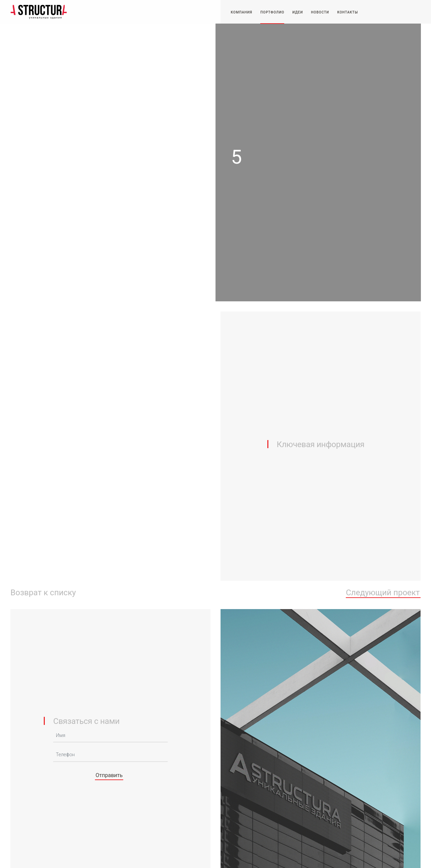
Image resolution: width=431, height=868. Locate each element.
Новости (320, 12)
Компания (241, 12)
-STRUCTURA (39, 12)
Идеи (297, 12)
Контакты (347, 12)
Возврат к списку (43, 593)
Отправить (109, 775)
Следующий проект (383, 593)
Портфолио (272, 12)
